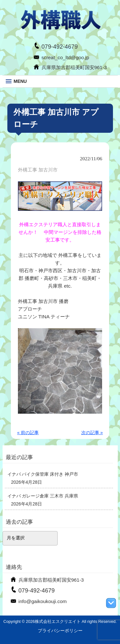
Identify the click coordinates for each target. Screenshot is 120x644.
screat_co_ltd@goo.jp (65, 57)
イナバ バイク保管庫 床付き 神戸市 (43, 474)
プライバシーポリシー (60, 631)
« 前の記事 (28, 433)
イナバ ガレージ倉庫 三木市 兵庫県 (43, 496)
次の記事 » (92, 433)
